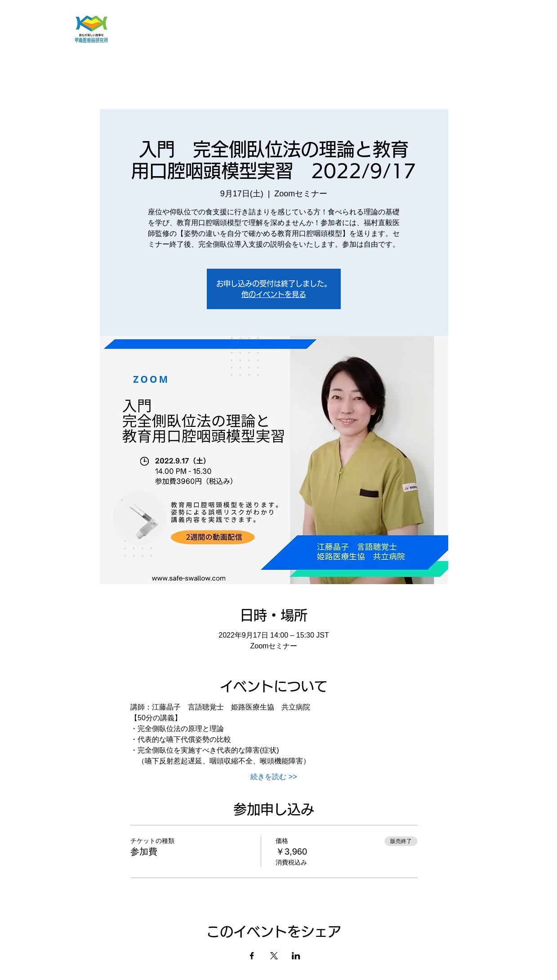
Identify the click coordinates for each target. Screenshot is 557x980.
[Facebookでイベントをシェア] (252, 956)
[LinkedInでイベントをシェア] (296, 956)
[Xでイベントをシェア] (274, 956)
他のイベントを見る (274, 294)
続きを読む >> (274, 777)
